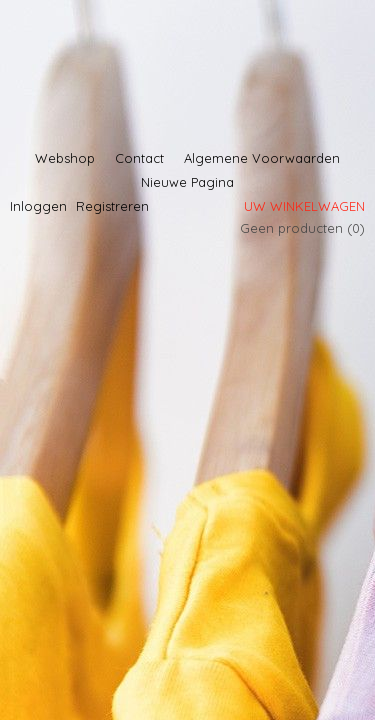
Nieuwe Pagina (187, 182)
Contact (139, 158)
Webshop (65, 158)
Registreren (112, 206)
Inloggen (38, 206)
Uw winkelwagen (304, 206)
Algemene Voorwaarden (262, 158)
